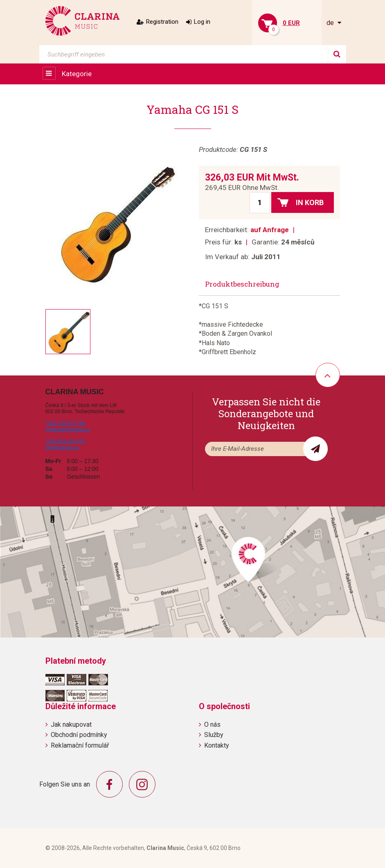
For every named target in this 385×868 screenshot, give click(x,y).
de (331, 23)
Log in (202, 22)
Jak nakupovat (71, 724)
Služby (214, 735)
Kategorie (77, 74)
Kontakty (217, 745)
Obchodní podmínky (79, 735)
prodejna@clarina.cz (68, 429)
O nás (212, 724)
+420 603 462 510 (65, 441)
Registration (162, 22)
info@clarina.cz (62, 448)
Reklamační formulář (80, 745)
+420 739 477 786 (65, 423)
